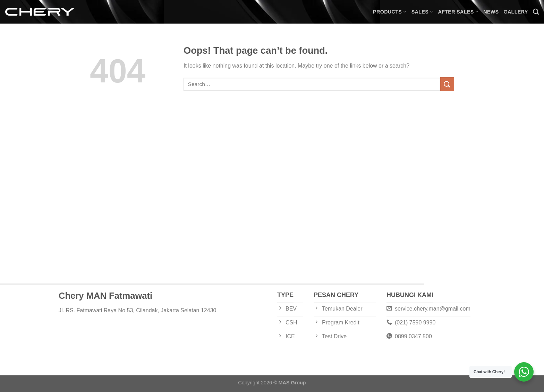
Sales (422, 12)
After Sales (458, 12)
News (491, 12)
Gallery (516, 12)
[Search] (536, 12)
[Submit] (447, 84)
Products (390, 12)
